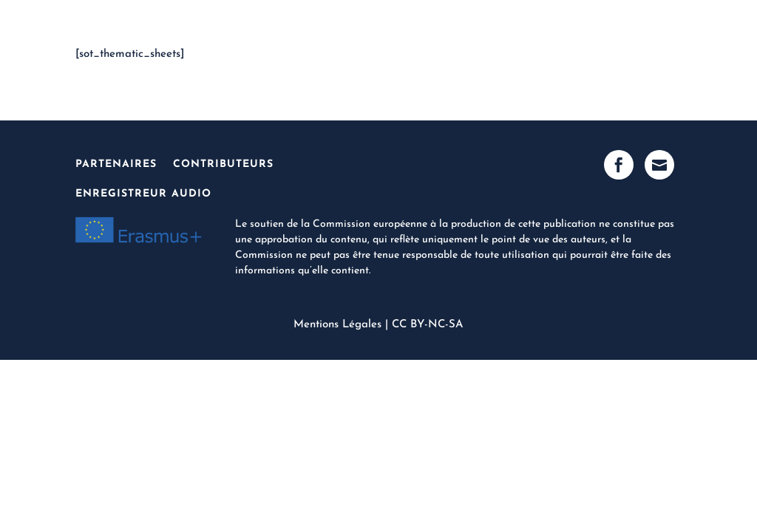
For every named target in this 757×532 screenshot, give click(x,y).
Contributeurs (223, 164)
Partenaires (116, 164)
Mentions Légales (337, 325)
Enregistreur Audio (143, 194)
